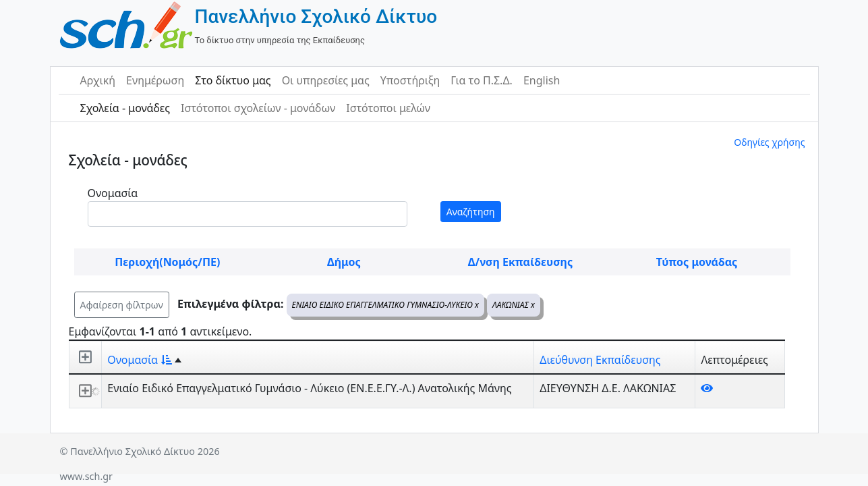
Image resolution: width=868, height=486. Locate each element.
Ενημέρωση (155, 80)
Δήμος (344, 262)
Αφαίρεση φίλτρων (122, 305)
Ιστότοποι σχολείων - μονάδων (258, 108)
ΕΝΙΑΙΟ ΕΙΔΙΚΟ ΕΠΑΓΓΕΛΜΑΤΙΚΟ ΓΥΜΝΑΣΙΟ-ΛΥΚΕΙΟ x (385, 305)
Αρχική (98, 80)
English (542, 80)
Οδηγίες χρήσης (769, 142)
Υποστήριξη (410, 80)
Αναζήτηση (471, 212)
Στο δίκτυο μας (233, 80)
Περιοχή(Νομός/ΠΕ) (167, 262)
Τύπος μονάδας (697, 262)
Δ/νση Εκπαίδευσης (520, 262)
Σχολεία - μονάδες (125, 108)
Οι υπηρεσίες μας (326, 80)
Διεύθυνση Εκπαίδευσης (600, 360)
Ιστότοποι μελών (388, 108)
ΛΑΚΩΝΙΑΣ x (514, 305)
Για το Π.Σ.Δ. (482, 80)
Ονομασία (113, 193)
